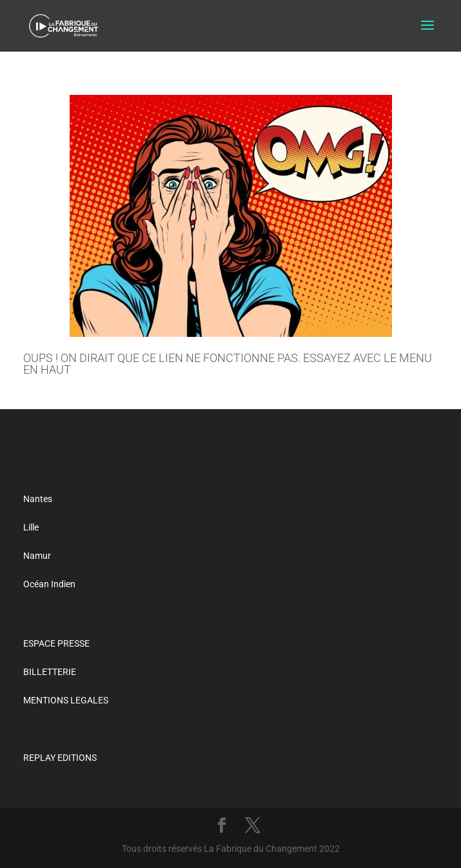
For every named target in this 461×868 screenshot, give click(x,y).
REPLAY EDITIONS (60, 758)
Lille (31, 527)
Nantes (38, 499)
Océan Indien (49, 584)
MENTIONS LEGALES (66, 700)
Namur (37, 556)
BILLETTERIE (50, 672)
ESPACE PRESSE (56, 643)
